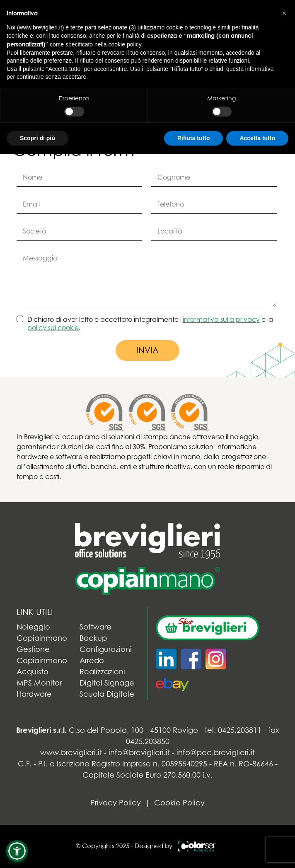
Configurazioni (106, 649)
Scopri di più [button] (37, 138)
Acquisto (33, 672)
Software (96, 627)
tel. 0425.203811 (233, 730)
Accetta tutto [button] (257, 138)
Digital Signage (107, 683)
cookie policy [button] (125, 44)
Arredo (92, 660)
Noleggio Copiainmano (42, 632)
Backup (93, 638)
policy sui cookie (53, 328)
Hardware (34, 694)
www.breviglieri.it (71, 753)
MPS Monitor (39, 683)
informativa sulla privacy (221, 319)
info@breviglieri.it (139, 753)
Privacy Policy (116, 803)
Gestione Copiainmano (42, 655)
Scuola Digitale (107, 694)
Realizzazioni (102, 672)
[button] (17, 851)
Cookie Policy (179, 803)
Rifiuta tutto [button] (194, 138)
